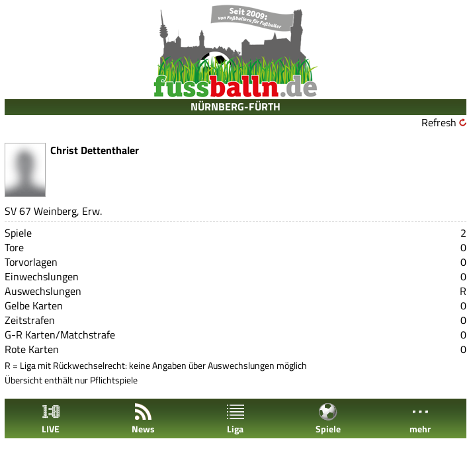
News (143, 419)
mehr (420, 419)
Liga (235, 419)
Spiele (328, 419)
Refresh (439, 122)
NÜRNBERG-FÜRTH (235, 106)
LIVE (51, 419)
